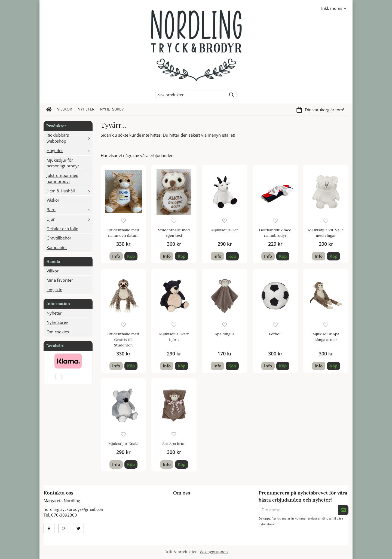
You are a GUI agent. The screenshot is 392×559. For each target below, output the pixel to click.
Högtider (69, 150)
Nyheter (86, 109)
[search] (230, 95)
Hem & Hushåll (69, 191)
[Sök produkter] (190, 95)
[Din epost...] (298, 510)
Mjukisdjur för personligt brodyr (63, 163)
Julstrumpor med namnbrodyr (62, 178)
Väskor (53, 200)
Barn (69, 210)
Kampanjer (57, 247)
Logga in (54, 290)
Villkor (65, 109)
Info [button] (116, 256)
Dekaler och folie (62, 229)
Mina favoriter (60, 280)
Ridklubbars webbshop (69, 138)
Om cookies (58, 332)
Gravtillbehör (59, 238)
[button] (131, 256)
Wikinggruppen (214, 552)
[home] (49, 109)
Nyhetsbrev (112, 109)
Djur (69, 219)
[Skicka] (343, 510)
